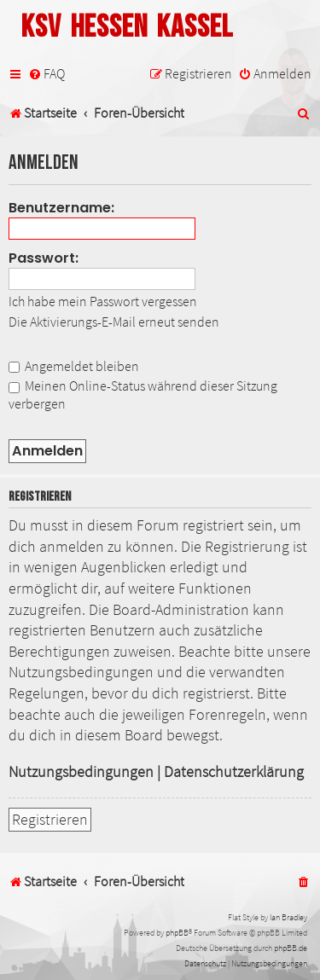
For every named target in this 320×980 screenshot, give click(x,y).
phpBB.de (291, 948)
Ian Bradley (288, 917)
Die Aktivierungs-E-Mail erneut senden (114, 322)
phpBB (177, 933)
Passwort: (44, 258)
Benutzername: (61, 208)
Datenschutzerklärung (234, 772)
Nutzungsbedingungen (81, 772)
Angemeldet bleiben (74, 366)
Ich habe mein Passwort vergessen (103, 301)
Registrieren (50, 820)
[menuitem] (47, 74)
